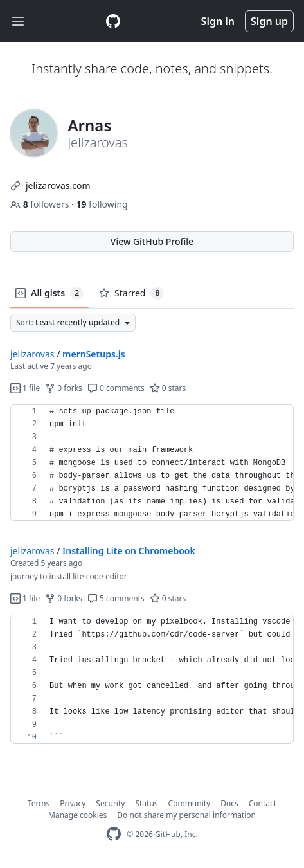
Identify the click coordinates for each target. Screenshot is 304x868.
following (102, 204)
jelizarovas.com (58, 185)
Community (190, 803)
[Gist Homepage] (113, 21)
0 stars (168, 388)
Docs (229, 803)
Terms (39, 803)
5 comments (116, 598)
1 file (25, 388)
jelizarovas (32, 354)
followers (41, 204)
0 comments (116, 388)
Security (110, 803)
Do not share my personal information (186, 815)
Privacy (73, 803)
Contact (263, 803)
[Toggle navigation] (18, 22)
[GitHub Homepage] (114, 834)
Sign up (269, 21)
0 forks (64, 388)
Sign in (218, 21)
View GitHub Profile (152, 241)
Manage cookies (77, 815)
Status (146, 803)
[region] (152, 463)
